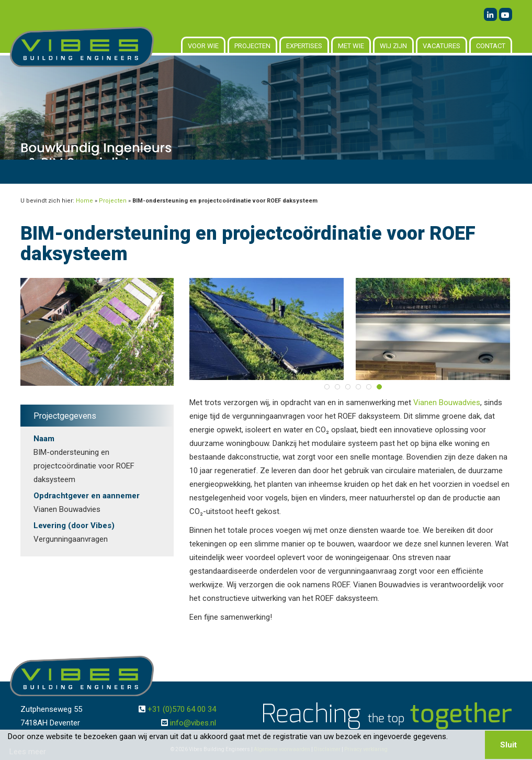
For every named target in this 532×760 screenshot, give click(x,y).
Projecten (252, 46)
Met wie (351, 46)
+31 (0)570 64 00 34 (182, 709)
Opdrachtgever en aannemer (87, 496)
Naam (44, 439)
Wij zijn (393, 46)
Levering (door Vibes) (74, 526)
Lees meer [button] (28, 752)
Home (84, 201)
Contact (491, 46)
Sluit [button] (508, 745)
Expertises (304, 46)
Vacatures (442, 46)
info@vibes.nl (193, 723)
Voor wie (203, 46)
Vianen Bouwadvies (447, 403)
